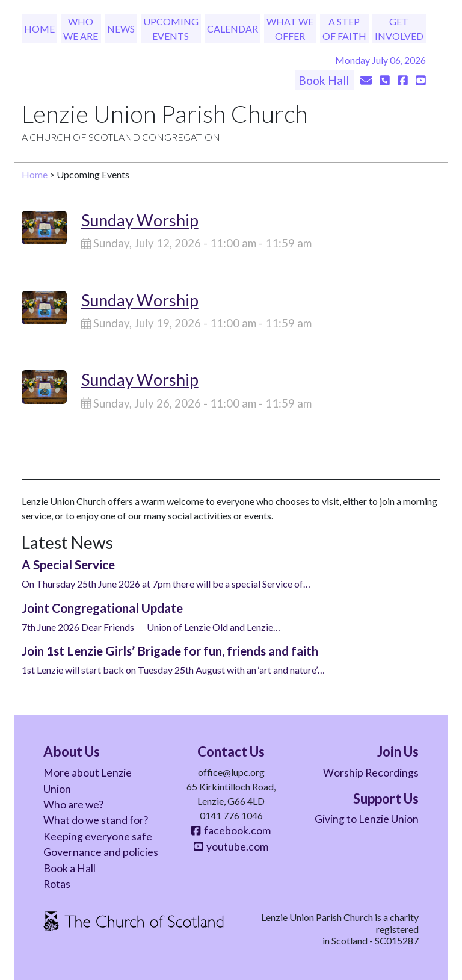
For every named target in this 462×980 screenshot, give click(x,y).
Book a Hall (69, 868)
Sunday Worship (140, 220)
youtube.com (231, 847)
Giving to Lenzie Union (367, 819)
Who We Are (81, 29)
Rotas (57, 884)
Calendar (233, 29)
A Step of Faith (344, 29)
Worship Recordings (371, 773)
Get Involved (399, 29)
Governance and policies (101, 852)
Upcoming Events (171, 29)
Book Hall (325, 80)
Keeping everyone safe (98, 836)
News (121, 29)
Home (39, 29)
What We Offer (290, 29)
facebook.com (231, 830)
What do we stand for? (96, 820)
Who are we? (73, 805)
